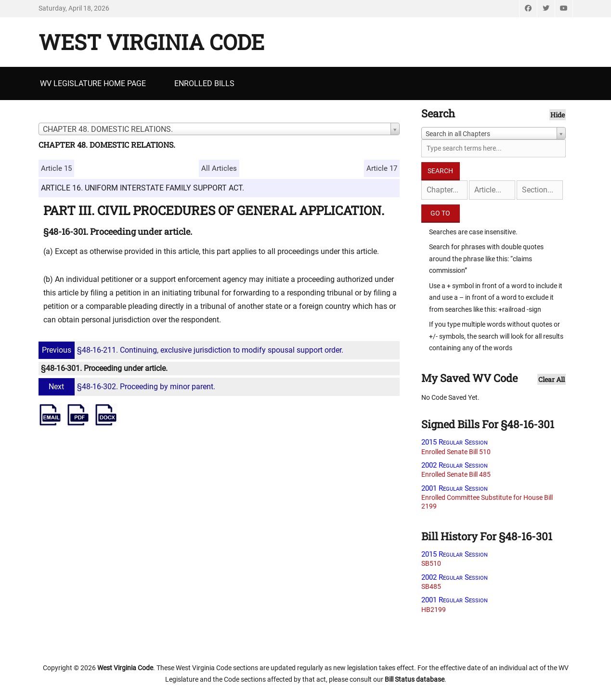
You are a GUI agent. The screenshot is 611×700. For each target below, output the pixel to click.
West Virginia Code (151, 42)
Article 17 (382, 168)
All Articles (219, 168)
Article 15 (56, 168)
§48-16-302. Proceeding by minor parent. (128, 387)
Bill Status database (415, 679)
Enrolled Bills (204, 83)
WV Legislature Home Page (93, 83)
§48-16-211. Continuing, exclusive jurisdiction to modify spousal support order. (192, 350)
